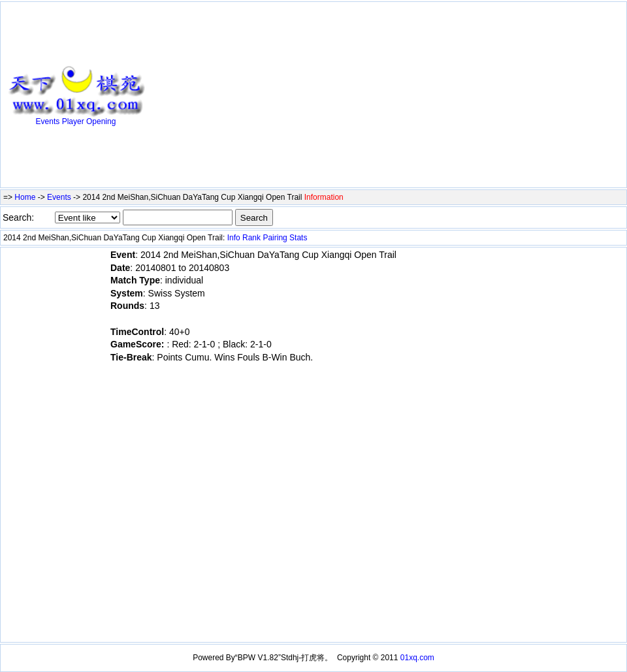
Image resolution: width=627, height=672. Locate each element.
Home (25, 197)
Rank (251, 238)
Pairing (275, 238)
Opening (101, 121)
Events (48, 121)
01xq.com (417, 658)
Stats (298, 238)
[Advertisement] (275, 96)
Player (73, 121)
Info (234, 238)
